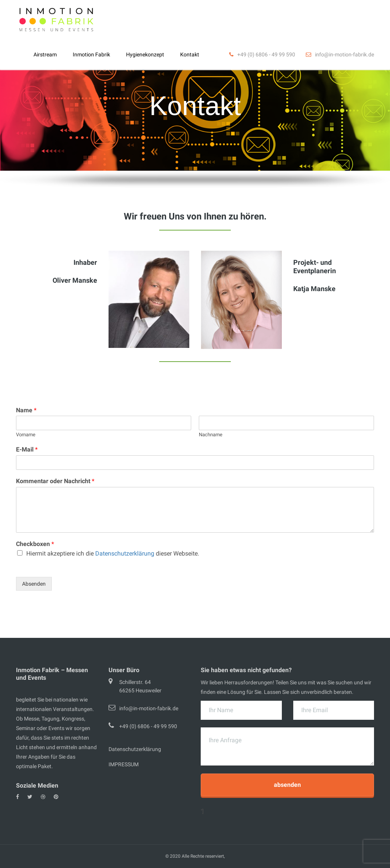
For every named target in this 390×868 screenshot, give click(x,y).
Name (26, 410)
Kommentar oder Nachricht (55, 481)
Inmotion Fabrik (91, 54)
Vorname (26, 435)
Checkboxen (35, 544)
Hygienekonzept (145, 54)
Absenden (34, 584)
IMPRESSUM (124, 764)
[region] (195, 115)
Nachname (211, 435)
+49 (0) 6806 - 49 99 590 (148, 726)
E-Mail (27, 449)
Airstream (45, 54)
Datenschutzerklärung (125, 553)
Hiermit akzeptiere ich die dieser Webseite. (113, 553)
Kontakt (190, 54)
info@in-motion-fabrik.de (149, 708)
